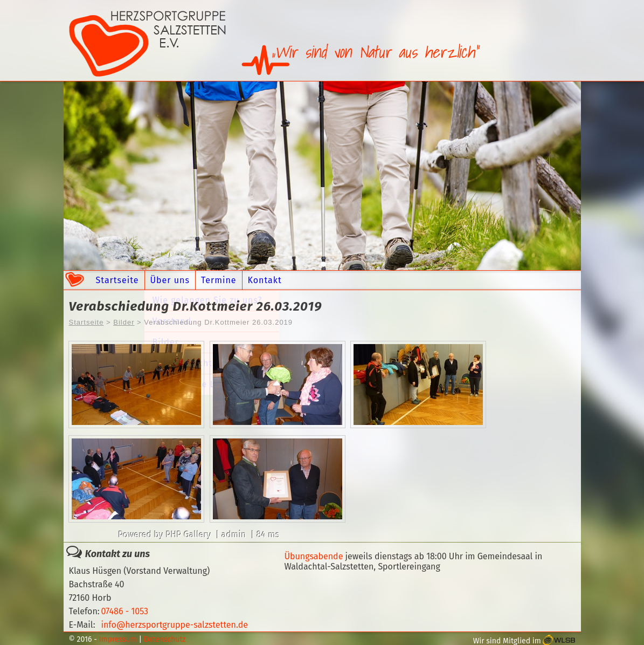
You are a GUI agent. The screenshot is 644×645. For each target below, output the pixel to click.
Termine (219, 280)
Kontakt (265, 280)
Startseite (117, 280)
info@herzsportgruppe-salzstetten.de (174, 625)
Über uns (170, 280)
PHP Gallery (189, 535)
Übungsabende (313, 556)
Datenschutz (165, 639)
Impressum (118, 639)
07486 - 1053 (124, 611)
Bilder (124, 322)
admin (234, 535)
